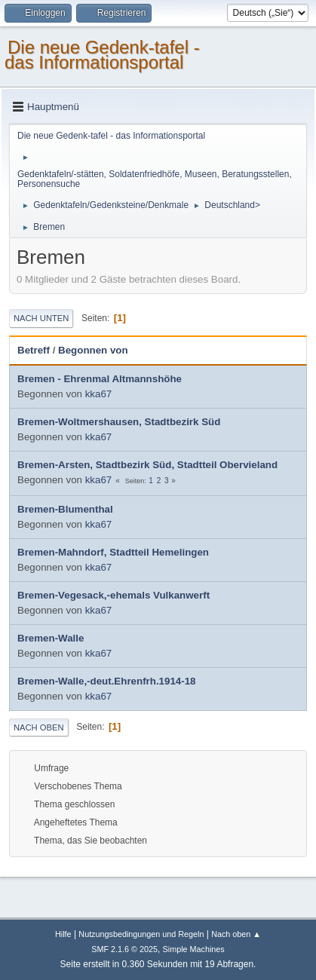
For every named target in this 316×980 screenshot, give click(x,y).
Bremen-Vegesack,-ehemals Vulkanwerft (114, 595)
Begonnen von (93, 350)
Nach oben (39, 727)
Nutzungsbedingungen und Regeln (141, 934)
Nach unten (41, 318)
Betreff (34, 350)
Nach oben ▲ (236, 934)
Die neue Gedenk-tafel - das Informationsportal (102, 55)
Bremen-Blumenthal (65, 509)
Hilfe (63, 934)
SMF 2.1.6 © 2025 (124, 949)
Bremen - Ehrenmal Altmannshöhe (100, 379)
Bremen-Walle (51, 638)
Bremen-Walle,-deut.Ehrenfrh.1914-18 (107, 681)
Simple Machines (194, 949)
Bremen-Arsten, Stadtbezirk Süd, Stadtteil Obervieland (147, 465)
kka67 (99, 394)
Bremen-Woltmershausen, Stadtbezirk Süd (119, 422)
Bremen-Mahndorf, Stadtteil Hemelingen (113, 552)
